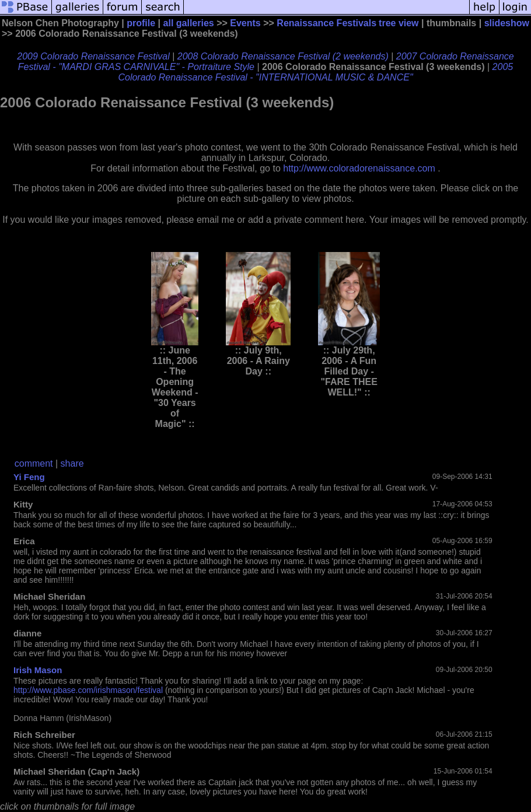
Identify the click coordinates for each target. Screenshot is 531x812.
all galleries (189, 23)
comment (34, 463)
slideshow (507, 23)
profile (141, 23)
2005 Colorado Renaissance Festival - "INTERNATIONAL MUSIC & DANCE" (315, 72)
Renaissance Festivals (326, 23)
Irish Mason (38, 670)
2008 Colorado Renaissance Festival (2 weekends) (283, 56)
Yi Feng (29, 477)
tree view (399, 23)
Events (245, 23)
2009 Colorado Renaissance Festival (93, 56)
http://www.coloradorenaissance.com (359, 168)
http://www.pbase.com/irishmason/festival (88, 690)
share (72, 463)
